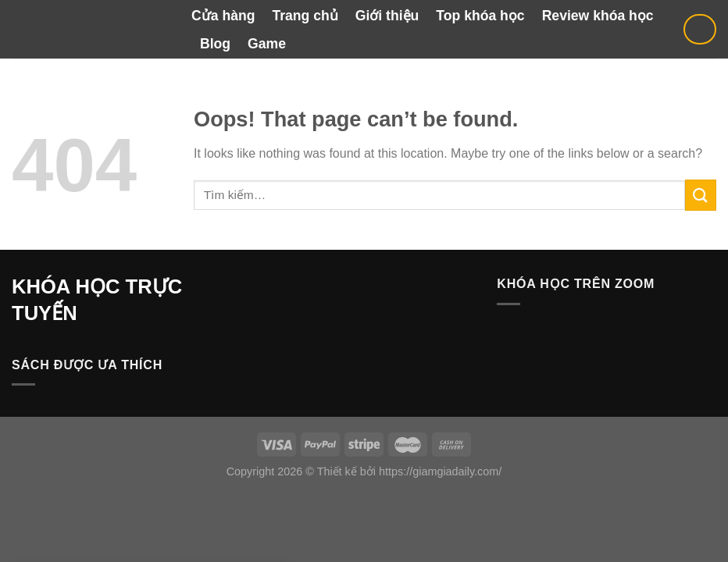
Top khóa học (480, 16)
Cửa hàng (223, 16)
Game (267, 44)
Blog (215, 44)
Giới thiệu (387, 16)
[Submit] (701, 195)
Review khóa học (598, 16)
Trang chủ (305, 16)
